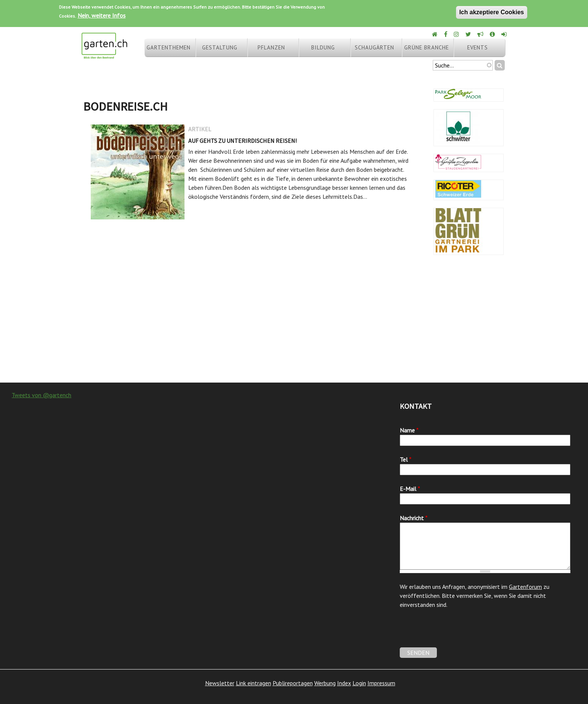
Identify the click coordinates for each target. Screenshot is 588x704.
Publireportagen (293, 683)
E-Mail (410, 489)
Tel (406, 459)
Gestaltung (220, 47)
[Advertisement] (294, 323)
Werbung (325, 683)
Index (344, 683)
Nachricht (414, 518)
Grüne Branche (427, 47)
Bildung (323, 47)
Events (478, 47)
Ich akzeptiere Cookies (492, 12)
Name (409, 430)
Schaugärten (374, 47)
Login (359, 683)
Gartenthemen (169, 47)
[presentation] (457, 633)
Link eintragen (253, 683)
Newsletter (220, 683)
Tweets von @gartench (41, 395)
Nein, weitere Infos (102, 15)
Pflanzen (271, 47)
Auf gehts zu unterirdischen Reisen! (242, 141)
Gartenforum (525, 587)
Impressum (381, 683)
